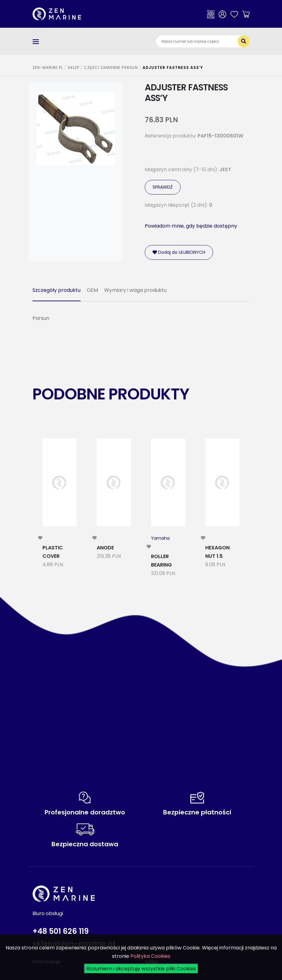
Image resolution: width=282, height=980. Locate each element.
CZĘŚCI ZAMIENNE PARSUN (111, 68)
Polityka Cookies (150, 956)
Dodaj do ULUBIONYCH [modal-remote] (179, 252)
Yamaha (160, 538)
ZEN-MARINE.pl (48, 68)
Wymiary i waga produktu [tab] (135, 290)
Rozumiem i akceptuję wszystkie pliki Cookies (141, 969)
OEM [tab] (92, 290)
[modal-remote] (40, 538)
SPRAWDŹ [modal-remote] (163, 187)
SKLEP (73, 68)
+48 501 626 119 (61, 931)
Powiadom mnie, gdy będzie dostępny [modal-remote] (191, 226)
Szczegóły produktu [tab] (56, 290)
